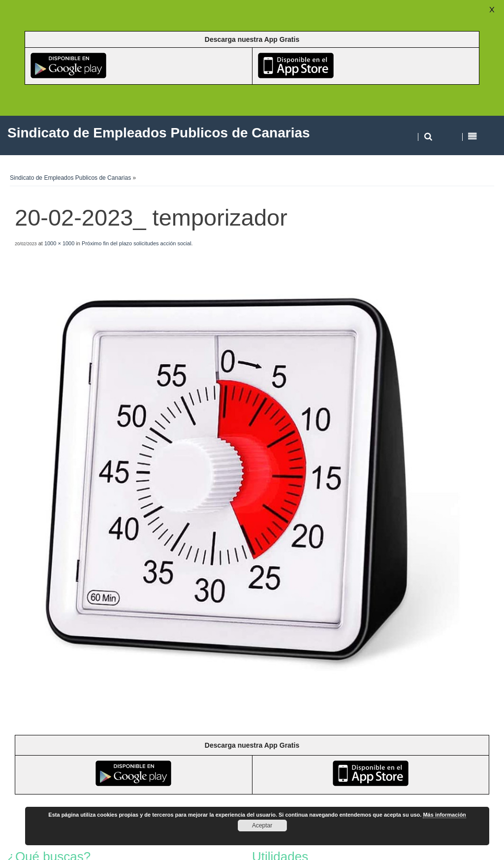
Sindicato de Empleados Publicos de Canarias (70, 178)
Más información (444, 815)
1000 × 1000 (59, 243)
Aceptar (262, 826)
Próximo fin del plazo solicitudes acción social (137, 243)
